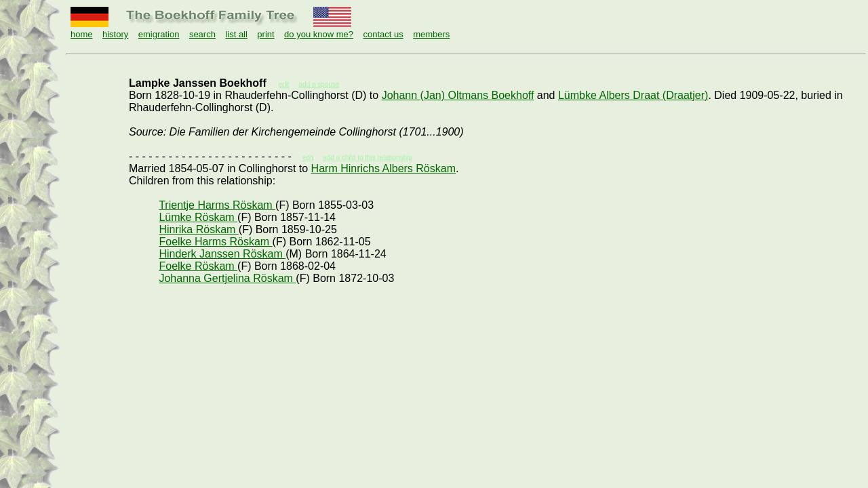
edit (308, 158)
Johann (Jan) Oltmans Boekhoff (458, 95)
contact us (383, 34)
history (115, 34)
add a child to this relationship (368, 158)
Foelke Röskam (198, 266)
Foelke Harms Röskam (215, 242)
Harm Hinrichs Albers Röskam (383, 168)
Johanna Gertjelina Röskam (227, 278)
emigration (159, 34)
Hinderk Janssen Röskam (222, 254)
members (431, 34)
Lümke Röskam (198, 217)
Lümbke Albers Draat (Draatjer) (633, 95)
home (82, 34)
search (202, 34)
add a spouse (319, 84)
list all (236, 34)
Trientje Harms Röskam (217, 205)
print (265, 34)
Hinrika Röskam (198, 229)
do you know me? (319, 34)
